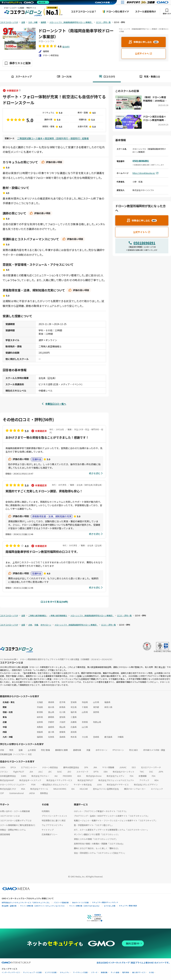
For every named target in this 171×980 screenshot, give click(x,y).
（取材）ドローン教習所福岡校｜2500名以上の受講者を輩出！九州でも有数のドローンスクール (155, 99)
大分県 (85, 737)
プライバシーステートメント (54, 816)
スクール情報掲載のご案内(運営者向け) (18, 825)
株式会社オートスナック (30, 780)
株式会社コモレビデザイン (146, 784)
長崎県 (62, 737)
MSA (23, 789)
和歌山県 (97, 722)
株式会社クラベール (39, 789)
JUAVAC (123, 767)
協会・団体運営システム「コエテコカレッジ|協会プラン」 (100, 853)
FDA (132, 776)
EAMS (24, 776)
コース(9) (64, 77)
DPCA (13, 767)
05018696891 (144, 243)
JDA (31, 772)
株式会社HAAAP (7, 780)
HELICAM (84, 789)
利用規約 (46, 811)
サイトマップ (48, 830)
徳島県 (40, 732)
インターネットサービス (11, 972)
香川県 (51, 732)
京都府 (51, 722)
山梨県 (85, 712)
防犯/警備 (45, 750)
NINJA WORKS (60, 789)
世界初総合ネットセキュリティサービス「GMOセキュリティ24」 (26, 902)
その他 (151, 972)
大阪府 (62, 722)
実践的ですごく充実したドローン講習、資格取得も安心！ (44, 491)
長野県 (96, 712)
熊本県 (74, 737)
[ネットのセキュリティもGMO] (25, 2)
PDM (33, 784)
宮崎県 (96, 737)
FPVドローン (118, 750)
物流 (11, 750)
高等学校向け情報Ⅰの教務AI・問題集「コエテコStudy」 (99, 844)
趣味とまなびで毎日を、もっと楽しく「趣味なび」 (97, 848)
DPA (86, 767)
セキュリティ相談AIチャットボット (105, 902)
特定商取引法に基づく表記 (54, 820)
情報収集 (104, 972)
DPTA (96, 772)
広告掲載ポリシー (50, 834)
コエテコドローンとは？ (84, 11)
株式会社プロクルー (40, 776)
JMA (95, 767)
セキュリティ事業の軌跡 (128, 906)
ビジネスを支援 (51, 972)
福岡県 (40, 737)
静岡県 (51, 717)
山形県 (96, 702)
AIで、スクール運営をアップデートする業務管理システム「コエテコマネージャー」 (111, 830)
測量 (88, 750)
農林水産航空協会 (71, 767)
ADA (79, 776)
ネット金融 (115, 972)
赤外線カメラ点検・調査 (154, 750)
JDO (69, 772)
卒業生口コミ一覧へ (56, 404)
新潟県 (40, 712)
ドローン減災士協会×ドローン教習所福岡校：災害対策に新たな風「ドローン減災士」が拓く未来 (155, 118)
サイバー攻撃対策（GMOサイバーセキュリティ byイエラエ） (43, 906)
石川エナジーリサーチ (151, 767)
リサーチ (94, 972)
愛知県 (62, 717)
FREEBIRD (67, 776)
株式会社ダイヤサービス (118, 784)
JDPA (161, 772)
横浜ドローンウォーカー (135, 789)
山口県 (85, 727)
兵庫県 (74, 722)
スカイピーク (82, 772)
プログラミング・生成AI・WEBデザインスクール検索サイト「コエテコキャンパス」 (112, 816)
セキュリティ (65, 972)
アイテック (144, 780)
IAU (56, 776)
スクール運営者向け (146, 11)
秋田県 (85, 702)
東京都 (96, 707)
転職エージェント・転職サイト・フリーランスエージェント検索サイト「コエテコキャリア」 (116, 820)
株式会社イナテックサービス (59, 780)
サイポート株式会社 (83, 784)
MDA (156, 780)
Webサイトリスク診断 (80, 902)
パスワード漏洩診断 (61, 902)
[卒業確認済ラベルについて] (20, 91)
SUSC (60, 772)
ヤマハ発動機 (108, 767)
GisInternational (16, 793)
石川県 (62, 712)
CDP (2, 793)
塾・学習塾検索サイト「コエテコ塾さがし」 (94, 825)
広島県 (74, 727)
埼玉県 (74, 707)
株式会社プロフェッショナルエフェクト (116, 780)
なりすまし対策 (110, 906)
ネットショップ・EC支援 (32, 972)
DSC (151, 772)
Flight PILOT (19, 772)
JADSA (32, 793)
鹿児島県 (108, 737)
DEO (134, 767)
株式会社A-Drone (94, 776)
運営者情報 (5, 834)
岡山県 (62, 727)
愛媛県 (62, 732)
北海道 (40, 702)
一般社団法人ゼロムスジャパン (55, 784)
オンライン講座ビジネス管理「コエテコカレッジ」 (97, 834)
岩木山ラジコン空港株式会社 (106, 789)
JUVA (99, 784)
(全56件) (66, 47)
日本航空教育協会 (8, 776)
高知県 (74, 732)
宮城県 (74, 702)
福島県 (107, 702)
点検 (2, 750)
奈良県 (85, 722)
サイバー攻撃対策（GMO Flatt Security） (85, 906)
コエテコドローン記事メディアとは (16, 820)
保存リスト (167, 12)
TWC (142, 772)
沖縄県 (121, 737)
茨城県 (40, 707)
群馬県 (62, 707)
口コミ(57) (107, 77)
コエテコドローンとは (10, 816)
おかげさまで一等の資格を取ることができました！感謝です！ (47, 437)
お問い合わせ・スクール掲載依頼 (15, 811)
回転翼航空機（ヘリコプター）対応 (16, 754)
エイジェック (157, 789)
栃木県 (51, 707)
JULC (41, 772)
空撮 (21, 750)
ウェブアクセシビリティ (52, 825)
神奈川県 (108, 707)
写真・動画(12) (150, 77)
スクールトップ (21, 77)
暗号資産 (126, 972)
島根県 (51, 727)
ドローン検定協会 (50, 767)
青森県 (51, 702)
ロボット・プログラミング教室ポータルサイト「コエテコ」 (101, 811)
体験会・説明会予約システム (13, 830)
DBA (106, 772)
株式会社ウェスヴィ (116, 776)
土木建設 (32, 750)
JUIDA (3, 767)
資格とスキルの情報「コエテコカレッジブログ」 (96, 839)
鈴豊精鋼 (143, 776)
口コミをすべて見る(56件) (54, 602)
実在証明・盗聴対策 (9, 906)
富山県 (51, 712)
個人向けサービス (139, 972)
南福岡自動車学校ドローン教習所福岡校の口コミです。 (42, 552)
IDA (73, 789)
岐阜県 (40, 717)
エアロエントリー (29, 767)
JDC (50, 772)
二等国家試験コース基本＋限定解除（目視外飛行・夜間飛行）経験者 (53, 138)
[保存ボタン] (17, 63)
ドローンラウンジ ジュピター (13, 784)
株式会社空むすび (8, 789)
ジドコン (4, 772)
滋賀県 (40, 722)
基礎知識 (77, 750)
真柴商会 (44, 793)
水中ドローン (101, 750)
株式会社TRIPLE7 (85, 780)
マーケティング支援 (80, 972)
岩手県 (62, 702)
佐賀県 (51, 737)
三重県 (74, 717)
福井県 (74, 712)
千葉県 (85, 707)
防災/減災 (134, 750)
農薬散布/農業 (61, 750)
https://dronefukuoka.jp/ (146, 173)
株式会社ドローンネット (124, 772)
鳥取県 (40, 727)
